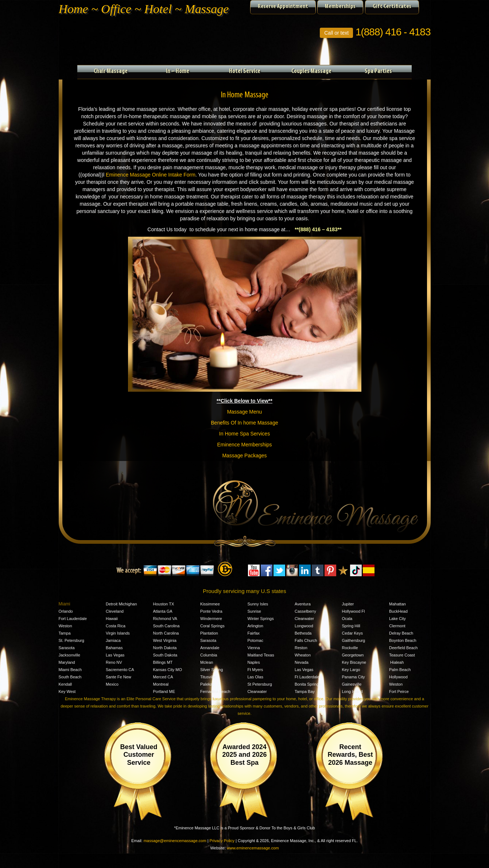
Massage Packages (244, 456)
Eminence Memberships (244, 445)
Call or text (336, 33)
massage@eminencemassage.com (175, 841)
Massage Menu (245, 412)
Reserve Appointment (283, 7)
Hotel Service (245, 71)
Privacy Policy (222, 841)
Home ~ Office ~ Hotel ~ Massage (144, 9)
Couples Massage (311, 71)
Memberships (340, 7)
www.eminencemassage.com (253, 848)
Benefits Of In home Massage (244, 423)
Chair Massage (111, 71)
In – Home (178, 71)
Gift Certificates (392, 7)
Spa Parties (378, 71)
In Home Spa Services (244, 434)
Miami (65, 604)
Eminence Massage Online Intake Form (151, 175)
